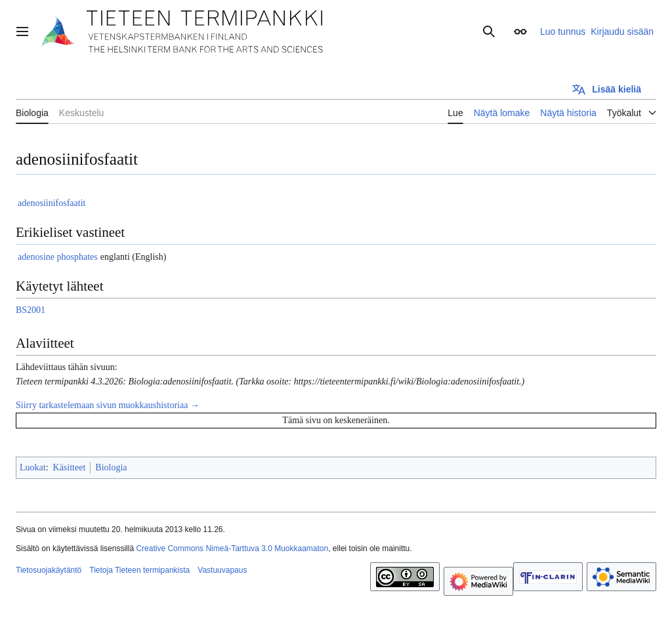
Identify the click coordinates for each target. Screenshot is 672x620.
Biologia (111, 467)
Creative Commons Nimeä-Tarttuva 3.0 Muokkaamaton (232, 548)
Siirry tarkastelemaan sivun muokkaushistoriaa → (108, 405)
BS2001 (31, 310)
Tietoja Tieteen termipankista (139, 570)
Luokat (33, 467)
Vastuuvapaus (222, 570)
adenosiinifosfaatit (52, 203)
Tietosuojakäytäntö (49, 570)
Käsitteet (70, 467)
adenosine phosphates (58, 257)
